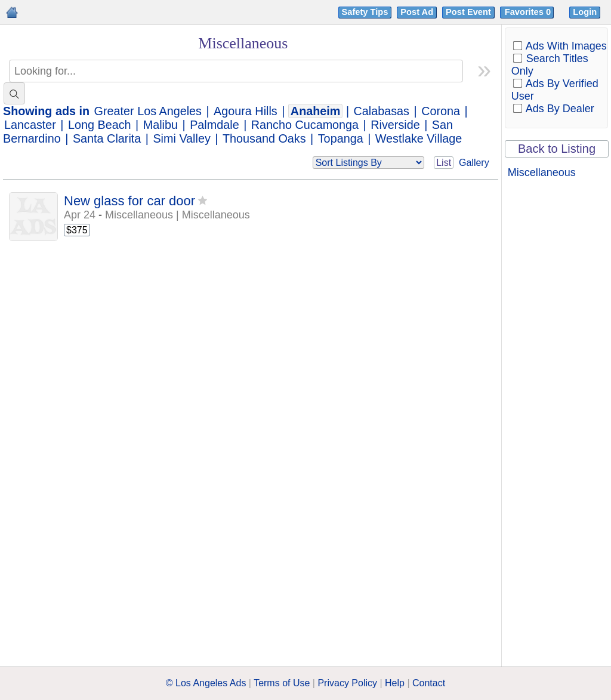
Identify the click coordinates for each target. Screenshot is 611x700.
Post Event (468, 12)
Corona (441, 111)
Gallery (474, 163)
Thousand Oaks (264, 138)
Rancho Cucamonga (305, 125)
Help (395, 683)
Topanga (341, 138)
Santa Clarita (107, 138)
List (444, 163)
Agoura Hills (246, 111)
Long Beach (100, 125)
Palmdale (214, 125)
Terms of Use (282, 683)
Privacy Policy (347, 683)
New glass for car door (129, 201)
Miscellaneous (542, 172)
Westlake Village (419, 138)
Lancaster (30, 125)
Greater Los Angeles (148, 111)
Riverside (395, 125)
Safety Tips (365, 12)
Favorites (529, 12)
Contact (429, 683)
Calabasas (382, 111)
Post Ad (417, 12)
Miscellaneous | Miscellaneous (178, 215)
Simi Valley (181, 138)
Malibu (161, 125)
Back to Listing (557, 149)
